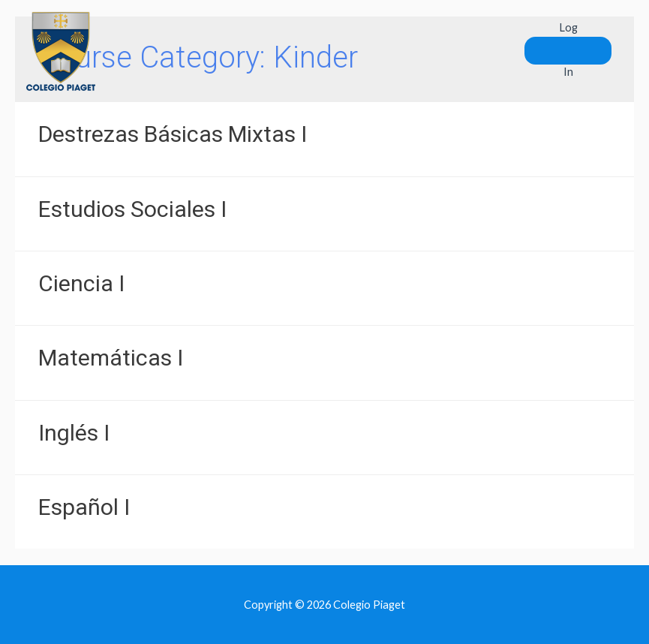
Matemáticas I (111, 358)
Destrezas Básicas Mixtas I (173, 134)
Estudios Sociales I (132, 209)
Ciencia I (81, 283)
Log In (568, 49)
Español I (84, 507)
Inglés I (74, 433)
